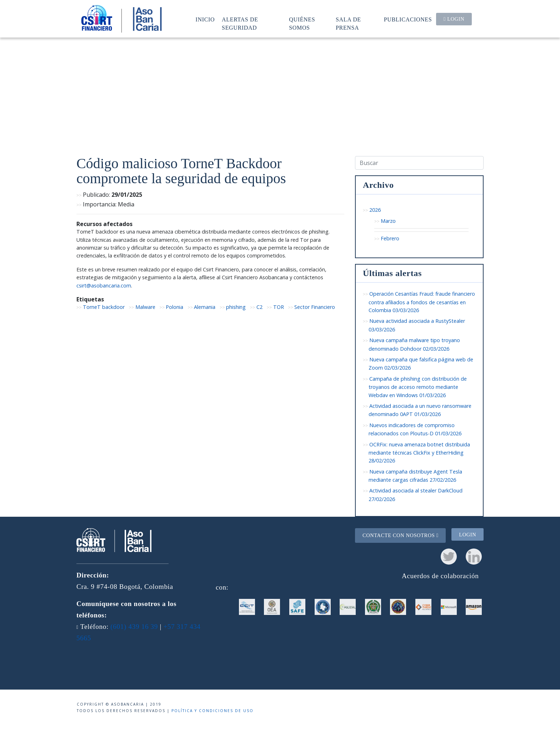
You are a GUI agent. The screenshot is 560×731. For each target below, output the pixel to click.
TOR (279, 307)
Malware (145, 307)
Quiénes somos (302, 23)
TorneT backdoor (104, 307)
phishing (236, 307)
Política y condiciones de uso (212, 711)
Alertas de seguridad (240, 23)
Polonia (174, 307)
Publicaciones (408, 19)
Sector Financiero (315, 307)
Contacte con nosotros (401, 535)
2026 (375, 210)
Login (454, 19)
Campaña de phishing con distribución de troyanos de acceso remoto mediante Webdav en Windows (418, 387)
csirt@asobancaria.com (104, 286)
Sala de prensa (348, 23)
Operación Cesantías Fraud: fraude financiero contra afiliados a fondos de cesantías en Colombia (422, 302)
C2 (259, 307)
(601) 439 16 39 (134, 627)
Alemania (205, 307)
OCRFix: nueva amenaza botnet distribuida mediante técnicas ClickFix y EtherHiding (419, 453)
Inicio (205, 19)
